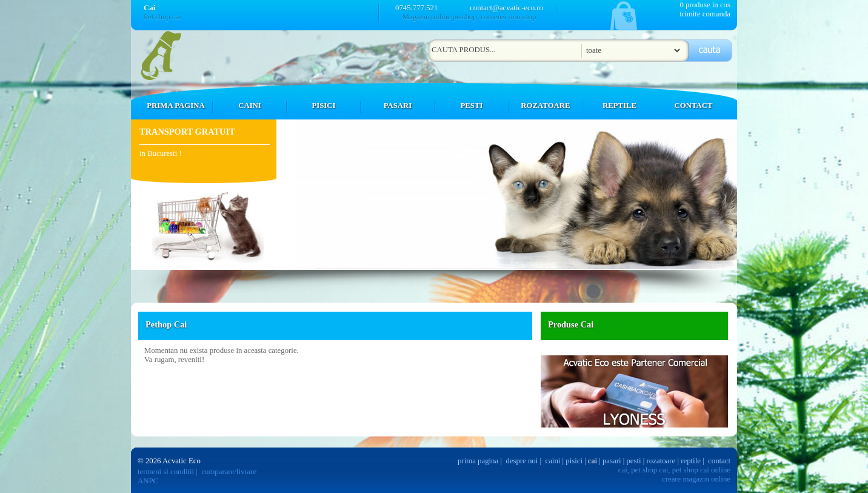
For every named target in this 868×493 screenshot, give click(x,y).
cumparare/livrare (229, 472)
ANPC (148, 481)
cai (593, 461)
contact (719, 461)
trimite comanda (705, 14)
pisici (574, 461)
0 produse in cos (705, 5)
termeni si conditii (166, 472)
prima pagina (478, 461)
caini (553, 461)
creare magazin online (696, 479)
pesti (633, 461)
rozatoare (661, 461)
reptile (691, 461)
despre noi (522, 461)
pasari (612, 461)
